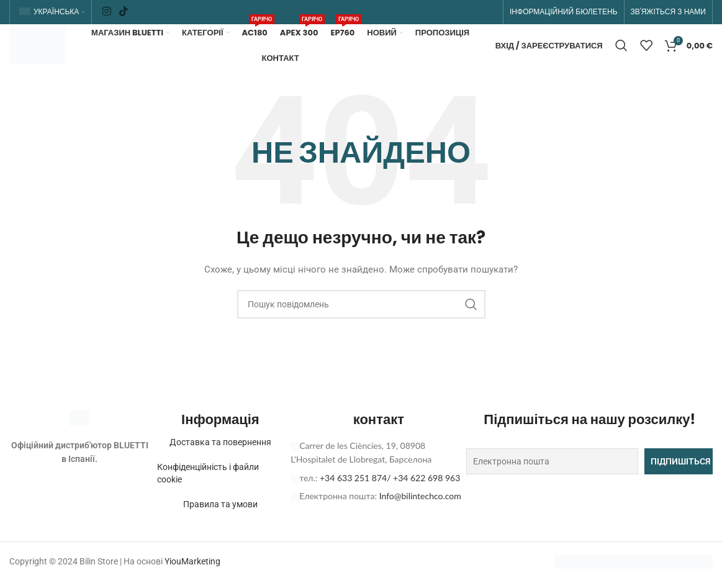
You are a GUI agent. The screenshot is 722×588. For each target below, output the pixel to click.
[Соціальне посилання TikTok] (124, 13)
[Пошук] (621, 59)
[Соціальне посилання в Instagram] (106, 13)
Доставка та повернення (220, 466)
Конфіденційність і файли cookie (214, 497)
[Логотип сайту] (55, 58)
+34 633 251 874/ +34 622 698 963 (390, 502)
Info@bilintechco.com (420, 520)
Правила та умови (220, 528)
